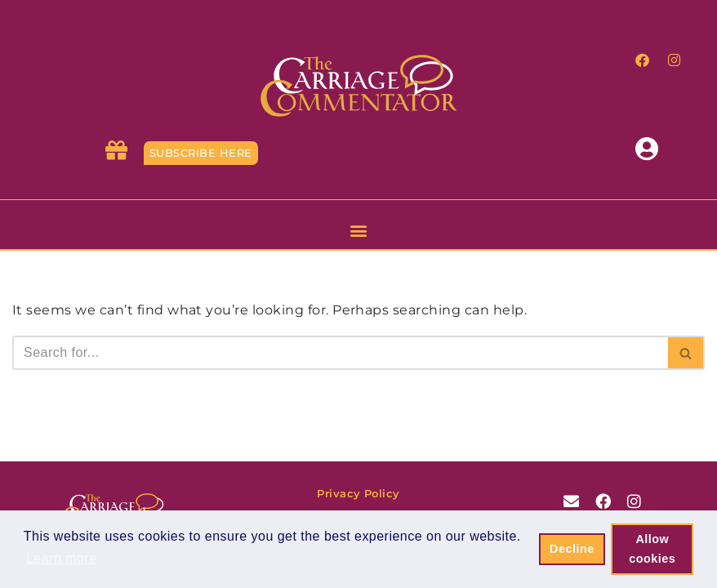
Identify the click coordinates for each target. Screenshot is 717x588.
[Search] (340, 353)
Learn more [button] (62, 558)
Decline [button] (572, 549)
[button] (358, 230)
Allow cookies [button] (652, 549)
